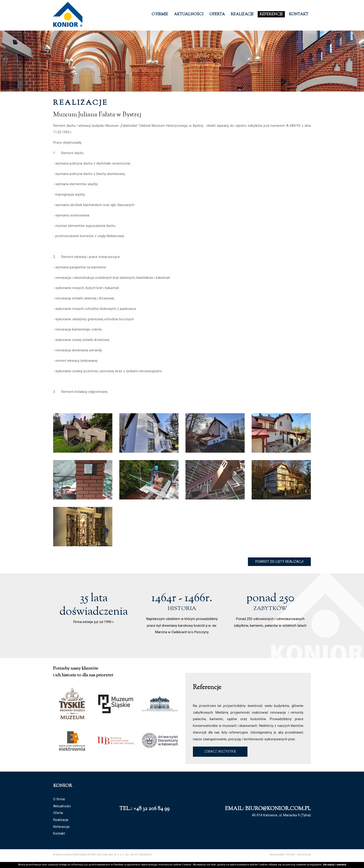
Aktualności (189, 14)
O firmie (160, 14)
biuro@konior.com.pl (278, 809)
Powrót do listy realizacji (279, 562)
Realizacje (242, 14)
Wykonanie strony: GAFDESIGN (290, 855)
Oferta (217, 14)
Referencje (271, 14)
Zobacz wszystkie (220, 752)
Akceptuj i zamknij (335, 865)
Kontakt (299, 14)
